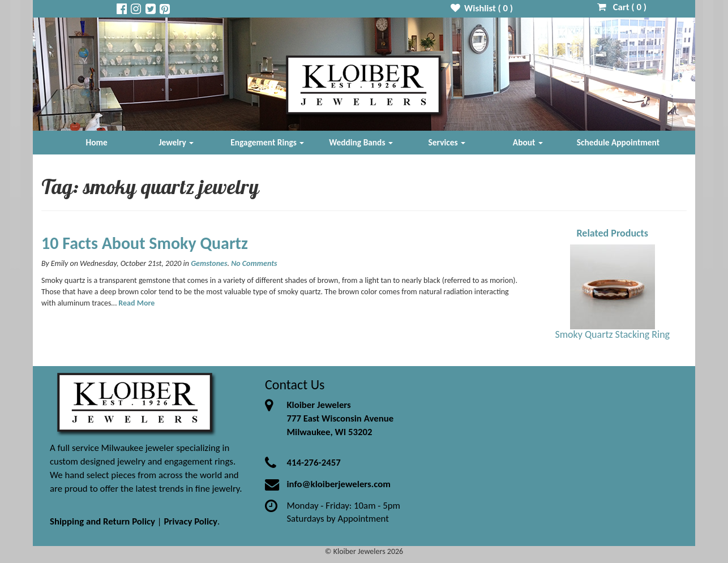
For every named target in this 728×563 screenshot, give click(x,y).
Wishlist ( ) (482, 8)
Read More (136, 303)
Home (97, 142)
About (528, 142)
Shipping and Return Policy (102, 521)
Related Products (612, 233)
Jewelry (176, 142)
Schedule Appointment (618, 142)
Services (447, 142)
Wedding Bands (361, 142)
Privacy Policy (190, 521)
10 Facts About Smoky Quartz (145, 243)
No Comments (254, 263)
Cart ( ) (622, 7)
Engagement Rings (267, 142)
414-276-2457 (313, 463)
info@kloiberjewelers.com (339, 484)
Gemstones (209, 263)
